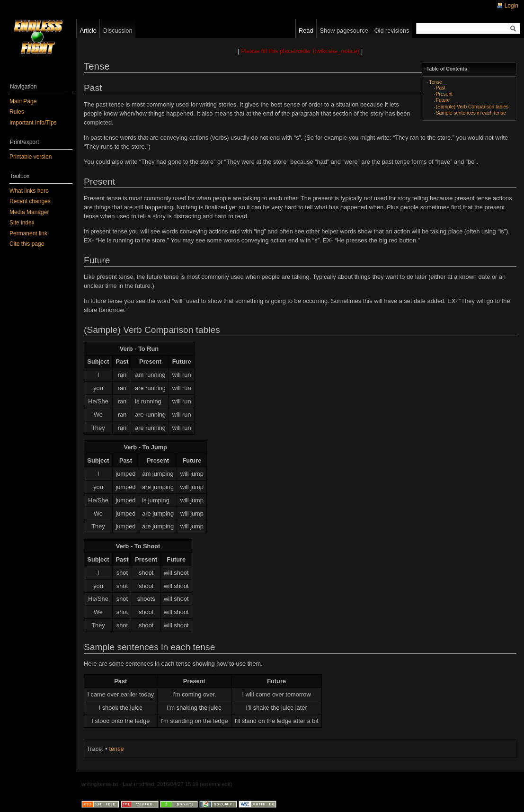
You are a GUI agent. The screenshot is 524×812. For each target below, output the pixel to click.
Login (511, 6)
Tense (435, 82)
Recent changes (30, 201)
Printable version (31, 157)
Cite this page (27, 244)
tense (116, 749)
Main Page (23, 101)
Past (441, 88)
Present (444, 94)
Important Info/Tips (33, 123)
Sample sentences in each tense (471, 113)
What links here (29, 191)
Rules (17, 112)
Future (443, 100)
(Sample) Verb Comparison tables (472, 107)
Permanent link (28, 233)
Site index (22, 223)
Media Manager (29, 212)
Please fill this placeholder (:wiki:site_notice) (300, 51)
